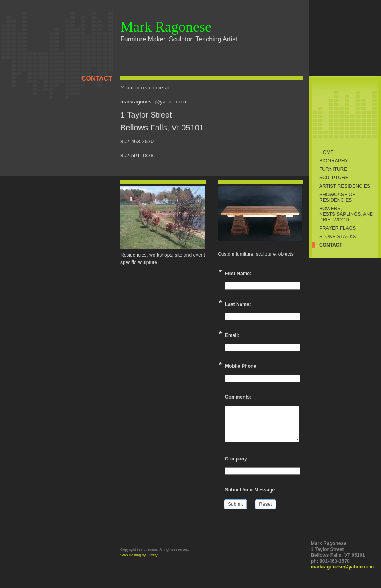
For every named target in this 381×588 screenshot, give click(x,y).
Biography (333, 161)
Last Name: (238, 304)
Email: (232, 335)
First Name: (238, 274)
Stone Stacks (338, 237)
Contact (331, 245)
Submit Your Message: (251, 490)
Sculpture (334, 178)
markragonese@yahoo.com (342, 567)
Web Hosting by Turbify (139, 555)
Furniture (333, 169)
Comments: (238, 397)
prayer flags (337, 228)
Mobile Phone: (241, 366)
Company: (237, 459)
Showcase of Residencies (337, 197)
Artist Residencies (345, 186)
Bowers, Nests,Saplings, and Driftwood (346, 214)
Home (326, 152)
